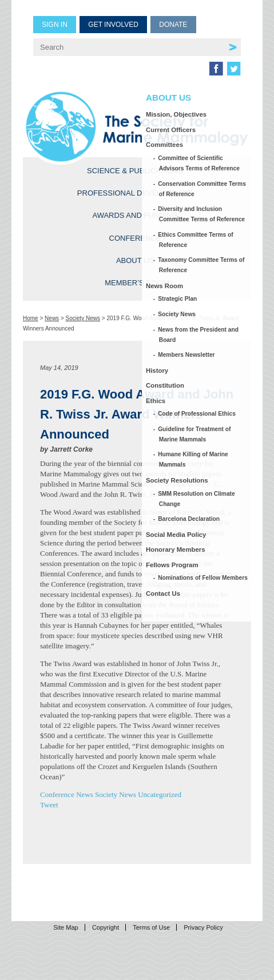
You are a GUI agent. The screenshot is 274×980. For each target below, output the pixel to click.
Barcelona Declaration (189, 519)
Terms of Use (151, 927)
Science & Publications (135, 171)
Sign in (55, 25)
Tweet (49, 805)
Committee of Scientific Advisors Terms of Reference (199, 163)
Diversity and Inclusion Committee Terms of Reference (202, 214)
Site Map (65, 927)
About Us (135, 260)
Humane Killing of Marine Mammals (194, 459)
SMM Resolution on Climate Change (197, 499)
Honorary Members (176, 549)
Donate (173, 25)
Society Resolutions (177, 480)
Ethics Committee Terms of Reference (196, 240)
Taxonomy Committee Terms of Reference (202, 265)
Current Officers (171, 130)
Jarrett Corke (71, 449)
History (157, 371)
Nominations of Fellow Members (203, 578)
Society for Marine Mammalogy (137, 127)
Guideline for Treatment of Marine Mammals (195, 434)
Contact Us (163, 593)
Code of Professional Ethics (197, 414)
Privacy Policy (203, 927)
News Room (164, 286)
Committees (164, 145)
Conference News (67, 794)
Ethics (156, 401)
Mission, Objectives (176, 114)
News (52, 318)
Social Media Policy (176, 535)
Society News (83, 318)
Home (31, 318)
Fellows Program (172, 565)
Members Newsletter (187, 355)
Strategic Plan (178, 299)
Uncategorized (160, 794)
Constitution (165, 385)
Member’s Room (137, 283)
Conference (135, 238)
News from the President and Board (199, 335)
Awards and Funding (135, 215)
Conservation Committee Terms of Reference (202, 189)
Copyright (106, 927)
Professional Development (135, 193)
